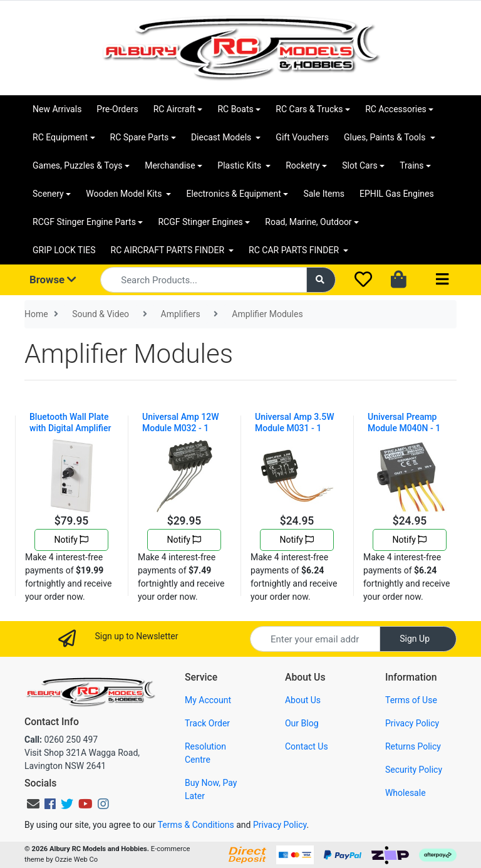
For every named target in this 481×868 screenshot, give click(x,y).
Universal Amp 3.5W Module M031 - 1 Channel (294, 428)
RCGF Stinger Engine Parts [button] (84, 222)
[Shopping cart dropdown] (400, 280)
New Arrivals (57, 109)
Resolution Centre (205, 753)
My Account (208, 700)
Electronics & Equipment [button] (233, 194)
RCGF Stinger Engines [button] (200, 222)
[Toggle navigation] (442, 280)
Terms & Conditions (196, 825)
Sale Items (324, 194)
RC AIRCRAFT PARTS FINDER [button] (169, 250)
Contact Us (307, 746)
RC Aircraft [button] (174, 109)
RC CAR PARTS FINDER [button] (295, 250)
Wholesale (406, 793)
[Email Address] (315, 639)
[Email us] (33, 804)
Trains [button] (411, 165)
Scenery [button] (48, 194)
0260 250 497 (61, 740)
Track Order (207, 723)
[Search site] (321, 280)
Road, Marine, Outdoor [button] (308, 222)
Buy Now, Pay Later (211, 789)
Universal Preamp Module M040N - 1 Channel (404, 428)
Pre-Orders (117, 109)
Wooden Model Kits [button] (125, 194)
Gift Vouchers (302, 137)
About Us (303, 700)
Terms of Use (411, 700)
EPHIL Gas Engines (397, 194)
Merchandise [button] (170, 165)
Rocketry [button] (303, 165)
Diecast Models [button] (222, 137)
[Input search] (203, 280)
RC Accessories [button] (396, 109)
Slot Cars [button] (359, 165)
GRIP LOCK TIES (64, 250)
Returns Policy (413, 746)
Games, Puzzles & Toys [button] (78, 165)
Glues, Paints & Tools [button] (386, 137)
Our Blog (302, 723)
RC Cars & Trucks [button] (309, 109)
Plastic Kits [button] (240, 165)
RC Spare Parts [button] (140, 137)
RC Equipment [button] (60, 137)
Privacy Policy (412, 723)
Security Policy (414, 770)
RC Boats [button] (235, 109)
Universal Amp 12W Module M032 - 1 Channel (181, 428)
